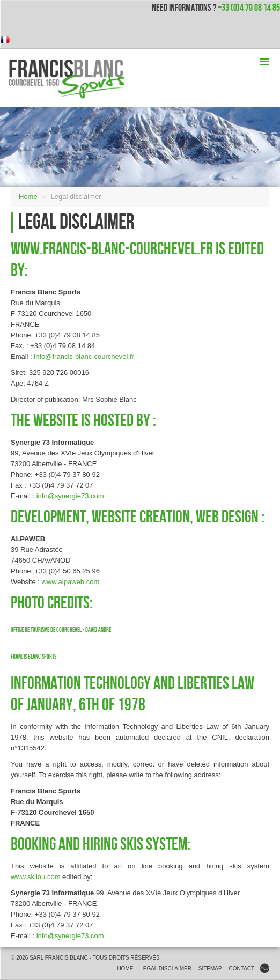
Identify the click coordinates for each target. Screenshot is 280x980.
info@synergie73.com (70, 496)
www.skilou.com (35, 877)
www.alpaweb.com (71, 582)
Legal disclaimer (166, 968)
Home (28, 197)
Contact (241, 968)
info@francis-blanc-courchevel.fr (84, 356)
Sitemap (210, 968)
